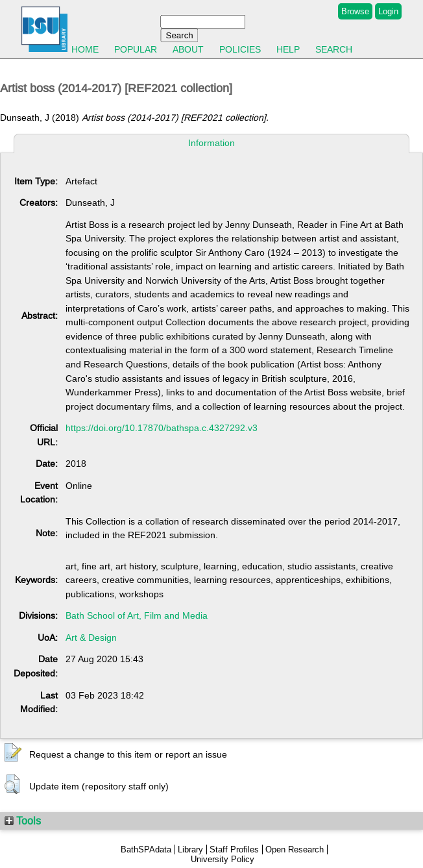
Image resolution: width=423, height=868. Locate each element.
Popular (136, 49)
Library (190, 849)
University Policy (223, 859)
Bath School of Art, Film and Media (137, 615)
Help (288, 49)
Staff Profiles (234, 849)
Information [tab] (211, 143)
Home (85, 49)
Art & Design (91, 638)
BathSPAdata (146, 849)
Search (334, 49)
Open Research (295, 849)
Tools (23, 821)
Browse (355, 11)
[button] (13, 753)
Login (388, 11)
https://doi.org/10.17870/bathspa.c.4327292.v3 (162, 428)
